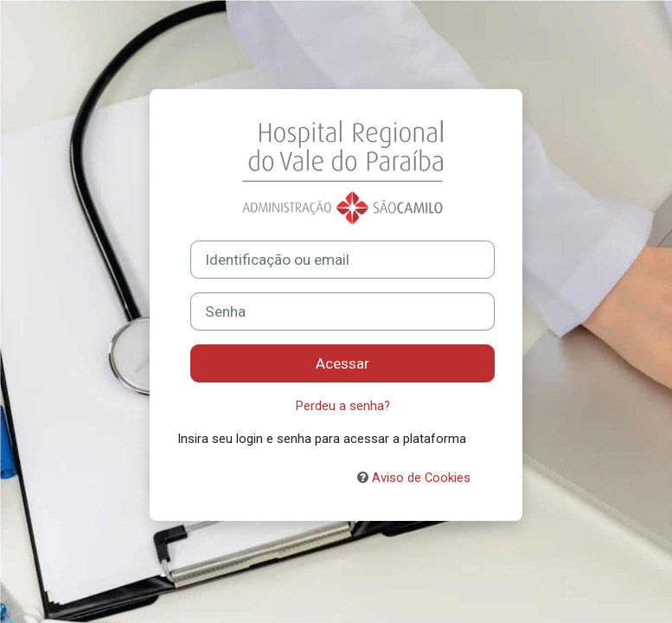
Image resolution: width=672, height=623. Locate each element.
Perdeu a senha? (343, 406)
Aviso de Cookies (414, 478)
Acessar (342, 363)
